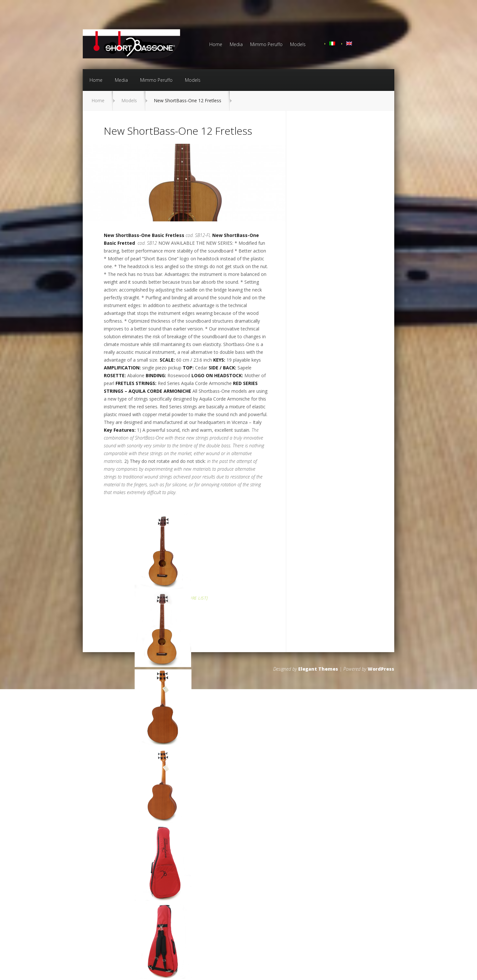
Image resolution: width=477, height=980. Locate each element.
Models (298, 45)
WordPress (381, 669)
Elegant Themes (318, 669)
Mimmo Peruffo (266, 45)
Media (236, 45)
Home (216, 45)
